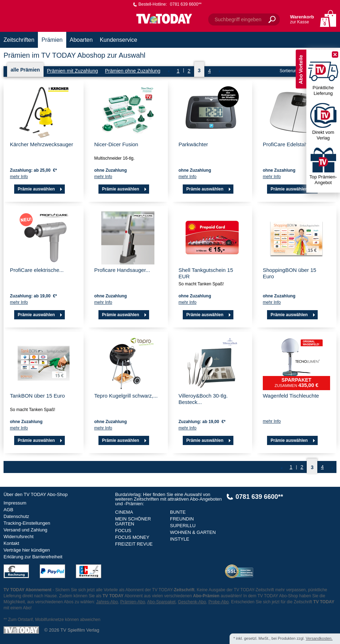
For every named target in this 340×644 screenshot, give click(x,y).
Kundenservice (119, 40)
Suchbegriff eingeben (238, 19)
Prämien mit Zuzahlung (73, 71)
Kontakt (11, 543)
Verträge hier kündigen (27, 550)
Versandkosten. (319, 638)
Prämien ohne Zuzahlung (132, 71)
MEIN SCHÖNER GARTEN (133, 521)
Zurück (169, 71)
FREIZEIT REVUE (134, 544)
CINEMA (124, 512)
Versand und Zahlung (25, 530)
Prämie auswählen (41, 189)
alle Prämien (25, 70)
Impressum (15, 503)
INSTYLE (180, 539)
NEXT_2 (219, 71)
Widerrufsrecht (19, 537)
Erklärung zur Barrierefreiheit (33, 557)
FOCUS (123, 531)
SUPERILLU (183, 526)
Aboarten (81, 40)
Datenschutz (16, 516)
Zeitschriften (19, 40)
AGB (8, 510)
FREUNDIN (182, 519)
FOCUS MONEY (132, 537)
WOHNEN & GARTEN (193, 532)
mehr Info (19, 177)
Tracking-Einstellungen (27, 523)
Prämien (52, 40)
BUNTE (178, 512)
